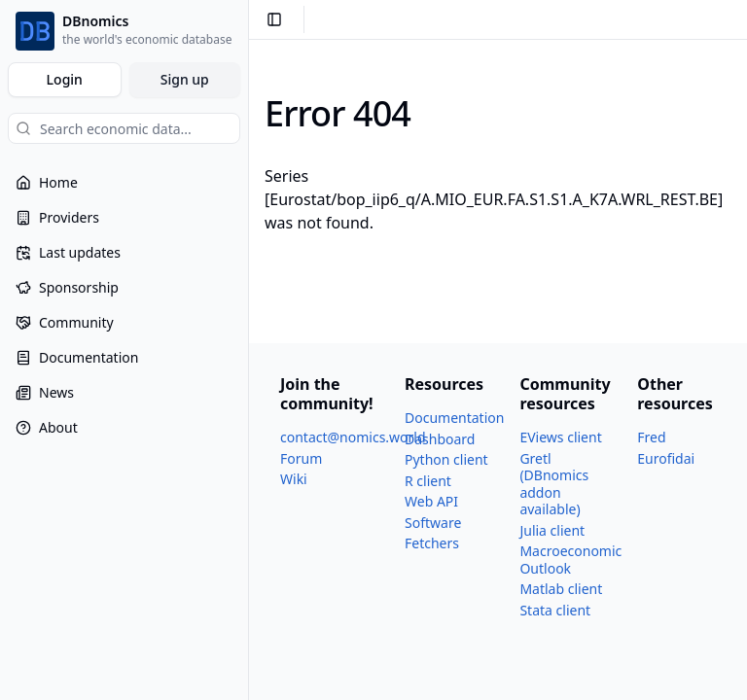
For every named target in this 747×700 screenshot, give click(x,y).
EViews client (560, 437)
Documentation (454, 418)
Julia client (552, 530)
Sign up (185, 79)
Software (433, 523)
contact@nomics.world (353, 437)
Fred (651, 437)
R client (428, 481)
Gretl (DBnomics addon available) (554, 484)
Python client (446, 459)
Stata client (555, 610)
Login (65, 79)
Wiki (294, 479)
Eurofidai (666, 458)
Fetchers (432, 543)
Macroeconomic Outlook (570, 560)
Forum (301, 458)
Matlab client (561, 589)
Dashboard (440, 439)
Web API (431, 501)
